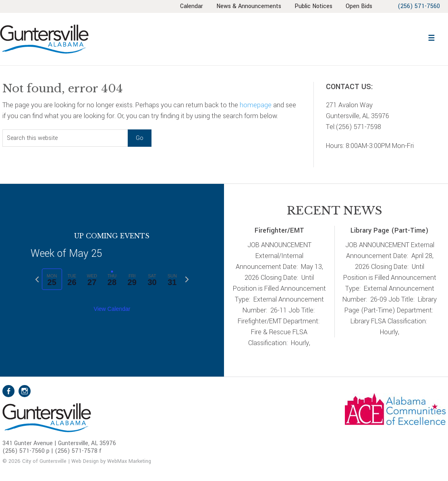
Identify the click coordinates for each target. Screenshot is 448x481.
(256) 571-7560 (418, 6)
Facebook (8, 391)
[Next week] (187, 279)
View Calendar (112, 309)
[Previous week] (37, 279)
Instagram (25, 391)
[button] (431, 37)
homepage (256, 105)
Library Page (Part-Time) (390, 230)
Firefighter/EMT (279, 230)
